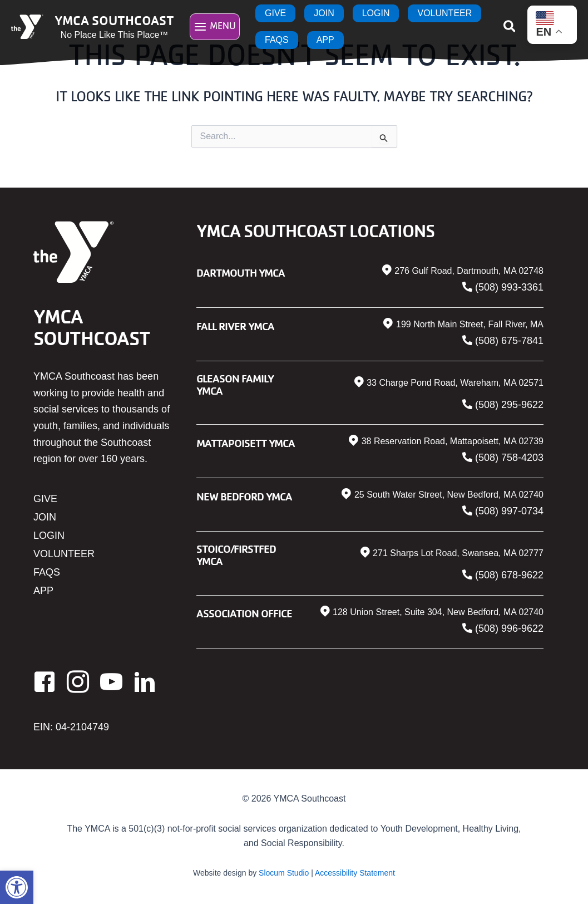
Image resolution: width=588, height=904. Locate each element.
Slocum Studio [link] (284, 873)
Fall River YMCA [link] (235, 326)
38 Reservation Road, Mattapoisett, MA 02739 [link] (453, 441)
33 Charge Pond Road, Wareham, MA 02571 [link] (455, 383)
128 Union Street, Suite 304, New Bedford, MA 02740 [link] (438, 612)
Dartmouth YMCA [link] (241, 272)
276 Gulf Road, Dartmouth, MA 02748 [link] (469, 271)
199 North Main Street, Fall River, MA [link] (470, 324)
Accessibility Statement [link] (355, 873)
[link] (17, 887)
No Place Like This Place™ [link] (115, 35)
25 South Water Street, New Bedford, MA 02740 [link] (449, 495)
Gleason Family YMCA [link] (235, 384)
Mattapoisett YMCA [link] (246, 443)
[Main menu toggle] (215, 26)
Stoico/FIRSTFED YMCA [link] (236, 555)
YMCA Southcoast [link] (114, 20)
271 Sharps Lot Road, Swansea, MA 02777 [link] (458, 553)
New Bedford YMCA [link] (244, 496)
